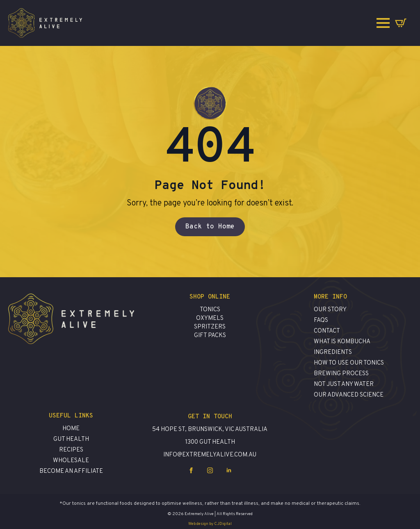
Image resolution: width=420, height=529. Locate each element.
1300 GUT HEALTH (210, 442)
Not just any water (344, 384)
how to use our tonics (349, 363)
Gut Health (71, 439)
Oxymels (210, 318)
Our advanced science (349, 395)
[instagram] (210, 470)
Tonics (210, 310)
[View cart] (401, 23)
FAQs (321, 320)
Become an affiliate (71, 471)
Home (71, 429)
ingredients (333, 352)
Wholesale (71, 461)
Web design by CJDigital (210, 524)
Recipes (71, 450)
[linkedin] (229, 470)
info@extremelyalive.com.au (210, 455)
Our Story (330, 310)
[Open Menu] (383, 23)
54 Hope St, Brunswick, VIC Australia (210, 430)
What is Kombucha (342, 342)
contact (327, 331)
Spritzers (210, 327)
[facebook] (191, 470)
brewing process (341, 374)
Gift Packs (210, 336)
